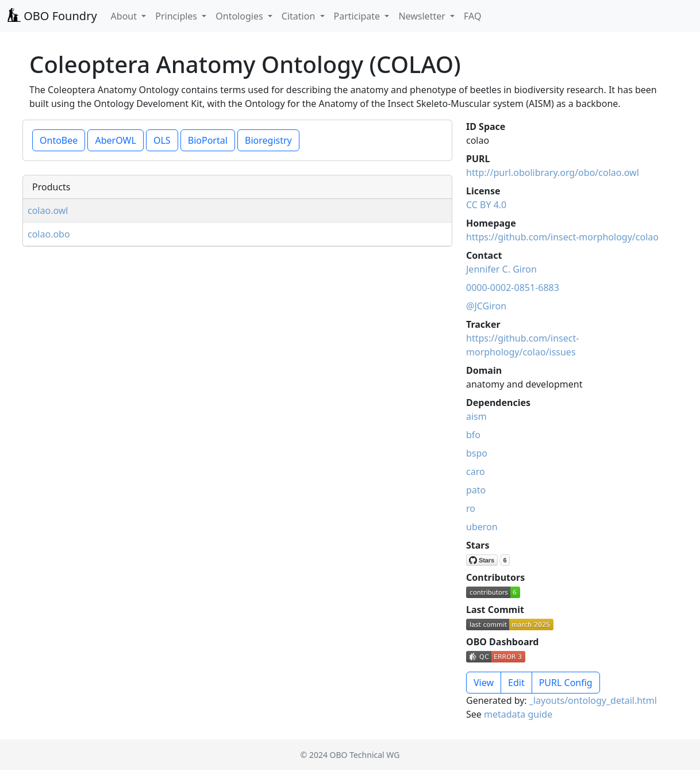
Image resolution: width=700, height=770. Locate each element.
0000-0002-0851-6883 (513, 288)
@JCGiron (486, 306)
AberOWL (115, 140)
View (484, 683)
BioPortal (208, 140)
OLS (162, 140)
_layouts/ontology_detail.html (593, 700)
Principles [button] (177, 16)
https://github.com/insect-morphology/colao (562, 237)
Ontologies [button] (240, 16)
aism (476, 416)
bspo (477, 453)
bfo (473, 435)
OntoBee (59, 140)
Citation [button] (300, 16)
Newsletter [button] (423, 16)
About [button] (125, 16)
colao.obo (49, 234)
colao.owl (48, 210)
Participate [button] (358, 16)
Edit (516, 683)
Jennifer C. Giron (501, 269)
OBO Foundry (52, 16)
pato (476, 490)
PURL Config (566, 683)
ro (471, 508)
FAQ (472, 16)
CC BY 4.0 (486, 205)
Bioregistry (268, 140)
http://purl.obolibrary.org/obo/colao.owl (553, 173)
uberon (482, 527)
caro (476, 472)
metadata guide (518, 714)
